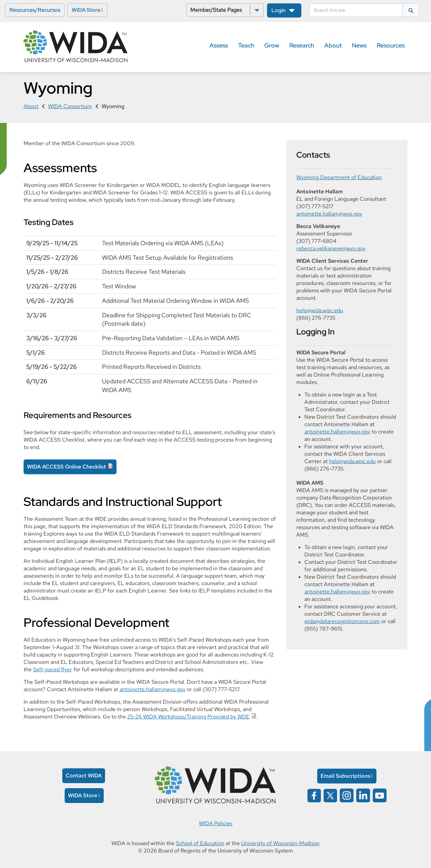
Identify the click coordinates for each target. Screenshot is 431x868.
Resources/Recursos (35, 10)
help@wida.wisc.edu (320, 310)
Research (302, 45)
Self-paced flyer (53, 669)
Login (278, 10)
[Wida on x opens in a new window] (330, 795)
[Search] (356, 10)
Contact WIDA (84, 776)
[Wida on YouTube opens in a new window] (380, 795)
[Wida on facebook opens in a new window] (314, 795)
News (359, 45)
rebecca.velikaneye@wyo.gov (331, 248)
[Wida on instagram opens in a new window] (347, 795)
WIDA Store (86, 10)
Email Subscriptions (345, 776)
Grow (272, 45)
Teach (246, 45)
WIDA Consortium (70, 106)
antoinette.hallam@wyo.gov (153, 689)
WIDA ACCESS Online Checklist (67, 467)
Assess (219, 45)
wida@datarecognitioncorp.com (342, 621)
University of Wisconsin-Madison (280, 843)
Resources (391, 45)
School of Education (200, 843)
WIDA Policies (216, 823)
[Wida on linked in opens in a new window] (363, 795)
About (333, 45)
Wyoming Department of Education (339, 177)
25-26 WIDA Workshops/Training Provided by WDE (188, 717)
